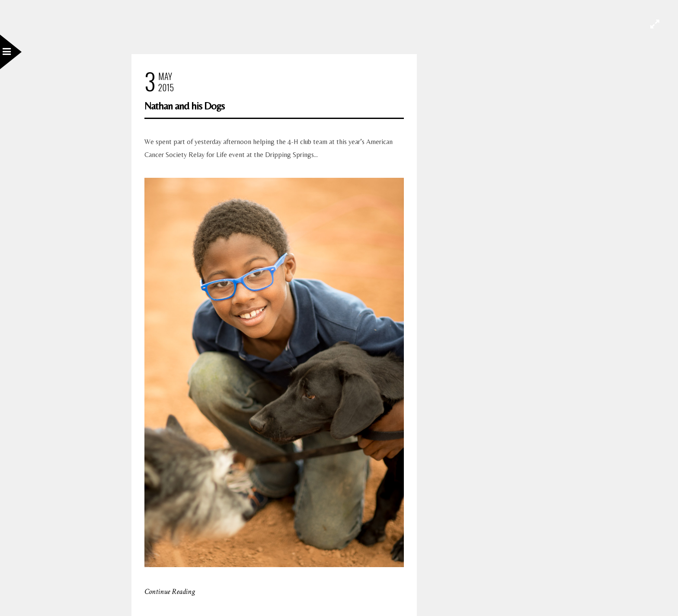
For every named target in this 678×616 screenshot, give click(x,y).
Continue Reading (170, 592)
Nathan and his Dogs (184, 106)
